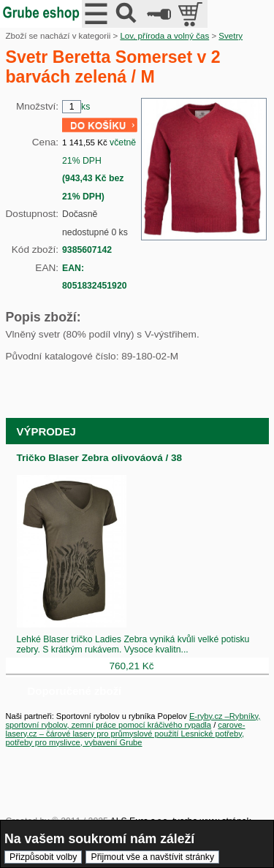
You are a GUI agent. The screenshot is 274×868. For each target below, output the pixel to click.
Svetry (231, 36)
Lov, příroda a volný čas (164, 36)
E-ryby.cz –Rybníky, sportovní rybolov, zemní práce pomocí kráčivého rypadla (133, 720)
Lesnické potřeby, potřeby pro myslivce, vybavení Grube (125, 738)
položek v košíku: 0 (192, 14)
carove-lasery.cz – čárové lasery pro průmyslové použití (126, 729)
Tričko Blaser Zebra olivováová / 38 (100, 458)
